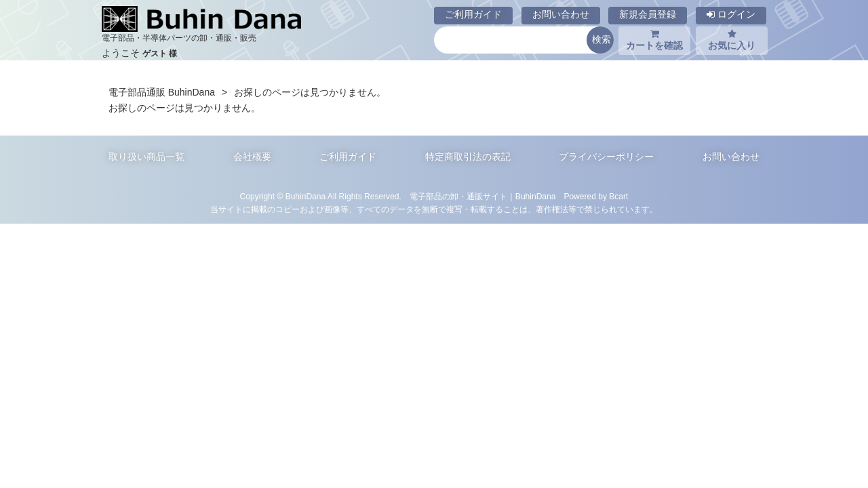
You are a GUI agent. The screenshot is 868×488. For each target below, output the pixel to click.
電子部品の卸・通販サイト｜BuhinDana (483, 197)
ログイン (731, 14)
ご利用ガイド (473, 14)
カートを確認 (654, 40)
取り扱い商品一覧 (146, 157)
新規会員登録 (648, 14)
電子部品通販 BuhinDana (162, 92)
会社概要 (252, 157)
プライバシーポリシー (606, 157)
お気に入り (732, 40)
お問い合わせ (561, 14)
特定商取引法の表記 (468, 157)
